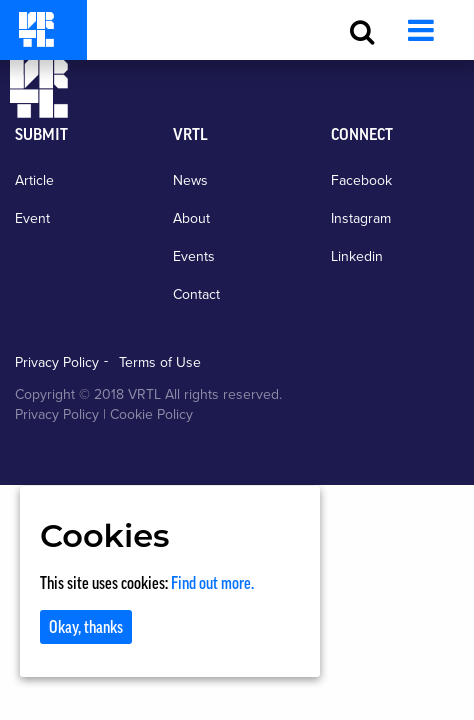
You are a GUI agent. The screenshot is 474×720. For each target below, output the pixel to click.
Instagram (361, 218)
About (191, 218)
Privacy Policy (57, 362)
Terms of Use (160, 362)
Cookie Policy (151, 414)
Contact (196, 294)
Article (34, 180)
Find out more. (212, 583)
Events (194, 256)
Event (32, 218)
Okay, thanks (86, 627)
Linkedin (357, 256)
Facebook (361, 180)
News (190, 180)
